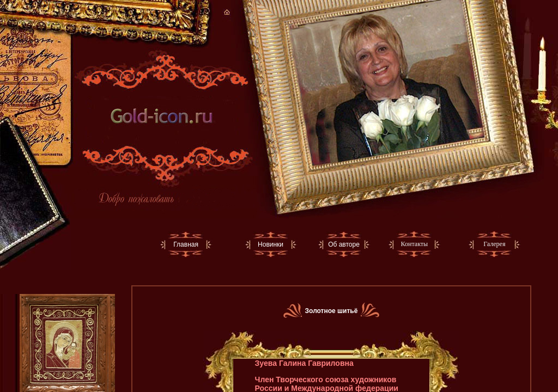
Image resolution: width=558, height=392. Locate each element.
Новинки (271, 244)
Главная (186, 244)
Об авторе (344, 244)
